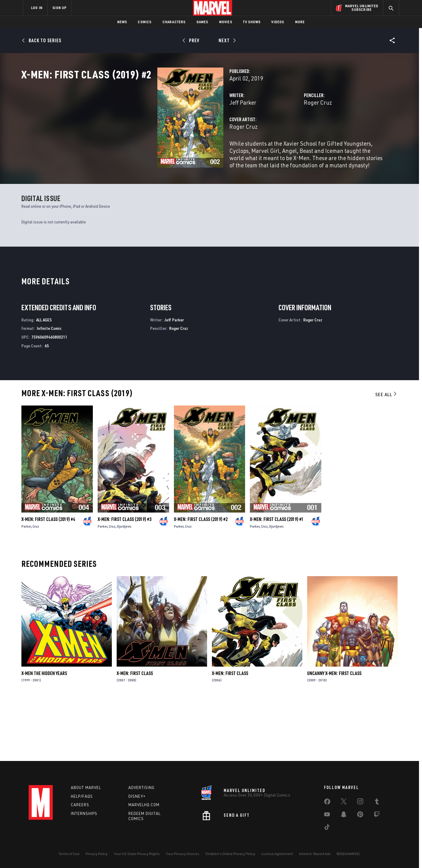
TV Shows (252, 22)
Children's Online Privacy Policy (230, 854)
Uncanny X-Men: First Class (334, 732)
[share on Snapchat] (344, 816)
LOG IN (37, 8)
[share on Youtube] (327, 816)
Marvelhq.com (144, 805)
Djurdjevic (124, 585)
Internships (84, 813)
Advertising (142, 788)
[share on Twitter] (344, 803)
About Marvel (86, 788)
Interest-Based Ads (315, 854)
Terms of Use (69, 854)
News (122, 22)
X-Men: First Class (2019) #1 (277, 578)
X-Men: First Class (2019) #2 (201, 578)
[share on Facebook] (327, 803)
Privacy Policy (97, 854)
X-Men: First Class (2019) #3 (124, 578)
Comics (145, 22)
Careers (80, 805)
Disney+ (137, 796)
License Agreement (277, 854)
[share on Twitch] (377, 816)
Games (202, 22)
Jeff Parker (148, 129)
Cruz (36, 585)
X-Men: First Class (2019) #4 (48, 578)
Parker (26, 585)
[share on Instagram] (360, 803)
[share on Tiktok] (327, 828)
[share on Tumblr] (377, 803)
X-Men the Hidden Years (44, 732)
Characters (174, 22)
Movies (226, 22)
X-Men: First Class (135, 732)
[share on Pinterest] (360, 816)
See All (386, 453)
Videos (278, 22)
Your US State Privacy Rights (137, 854)
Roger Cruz (270, 129)
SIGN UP (59, 8)
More (300, 22)
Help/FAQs (82, 796)
